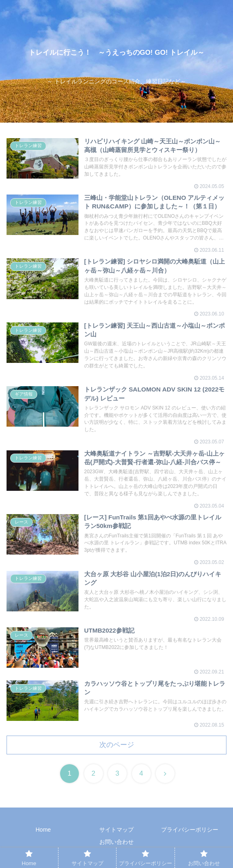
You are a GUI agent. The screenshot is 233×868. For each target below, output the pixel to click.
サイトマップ (116, 830)
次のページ (117, 745)
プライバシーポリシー (190, 830)
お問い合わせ (116, 842)
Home (43, 830)
